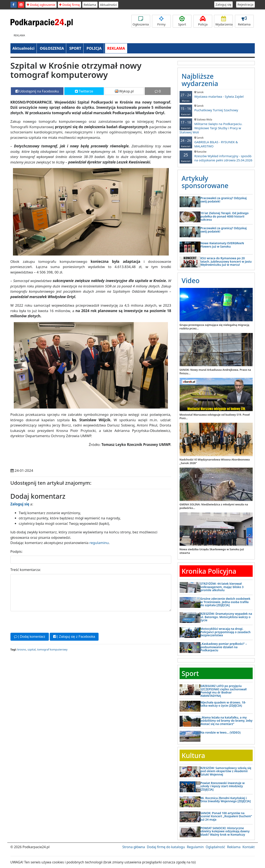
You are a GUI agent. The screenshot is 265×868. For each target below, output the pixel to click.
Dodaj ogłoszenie (41, 5)
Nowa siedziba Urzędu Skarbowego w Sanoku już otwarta (212, 551)
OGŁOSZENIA (52, 48)
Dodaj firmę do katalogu (166, 847)
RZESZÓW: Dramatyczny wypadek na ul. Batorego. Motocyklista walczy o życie (226, 617)
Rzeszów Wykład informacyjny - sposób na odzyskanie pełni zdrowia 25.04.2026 (216, 156)
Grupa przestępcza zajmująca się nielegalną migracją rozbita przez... (214, 327)
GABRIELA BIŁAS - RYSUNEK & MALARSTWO (216, 142)
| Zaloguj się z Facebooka (74, 637)
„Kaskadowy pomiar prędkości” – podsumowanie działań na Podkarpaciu (224, 647)
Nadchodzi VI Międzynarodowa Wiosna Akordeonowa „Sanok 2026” (215, 461)
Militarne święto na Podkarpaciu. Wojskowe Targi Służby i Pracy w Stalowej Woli (216, 126)
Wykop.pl (124, 91)
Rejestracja (245, 4)
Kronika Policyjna (209, 571)
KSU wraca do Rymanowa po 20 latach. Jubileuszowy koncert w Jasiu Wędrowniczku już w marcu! (226, 261)
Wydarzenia (224, 21)
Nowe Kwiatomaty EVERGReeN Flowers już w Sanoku (222, 245)
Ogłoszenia (141, 21)
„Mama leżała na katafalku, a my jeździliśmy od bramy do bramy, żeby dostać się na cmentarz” (226, 721)
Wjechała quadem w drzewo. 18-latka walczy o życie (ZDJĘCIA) (223, 704)
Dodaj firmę (69, 5)
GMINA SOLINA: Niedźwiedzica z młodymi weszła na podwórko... (214, 506)
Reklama (90, 5)
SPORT (75, 48)
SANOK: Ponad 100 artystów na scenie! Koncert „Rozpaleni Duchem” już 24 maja (226, 816)
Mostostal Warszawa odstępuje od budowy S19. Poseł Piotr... (215, 416)
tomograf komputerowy (52, 649)
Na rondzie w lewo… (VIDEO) (221, 732)
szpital (32, 649)
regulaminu (99, 543)
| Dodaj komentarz (30, 637)
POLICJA (94, 48)
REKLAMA (116, 48)
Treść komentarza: (26, 570)
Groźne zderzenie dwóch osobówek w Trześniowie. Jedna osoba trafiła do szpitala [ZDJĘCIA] (225, 602)
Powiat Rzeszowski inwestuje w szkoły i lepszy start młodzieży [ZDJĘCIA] (223, 786)
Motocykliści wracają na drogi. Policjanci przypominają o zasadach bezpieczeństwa (226, 632)
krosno (22, 649)
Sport (182, 21)
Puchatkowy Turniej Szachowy (216, 108)
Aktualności (108, 5)
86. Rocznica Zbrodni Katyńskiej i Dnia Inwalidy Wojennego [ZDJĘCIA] (226, 800)
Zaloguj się (223, 4)
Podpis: (17, 551)
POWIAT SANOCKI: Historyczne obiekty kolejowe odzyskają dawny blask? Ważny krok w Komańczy (225, 831)
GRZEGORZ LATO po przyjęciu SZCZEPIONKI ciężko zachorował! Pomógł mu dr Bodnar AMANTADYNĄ (224, 691)
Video (191, 280)
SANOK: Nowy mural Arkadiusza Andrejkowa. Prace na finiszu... (215, 371)
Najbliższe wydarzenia (200, 80)
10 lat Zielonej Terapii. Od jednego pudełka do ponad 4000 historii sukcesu (225, 216)
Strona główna (134, 847)
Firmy (161, 21)
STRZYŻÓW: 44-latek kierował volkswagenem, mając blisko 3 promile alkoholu (222, 587)
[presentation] (42, 621)
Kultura (193, 755)
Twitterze (84, 91)
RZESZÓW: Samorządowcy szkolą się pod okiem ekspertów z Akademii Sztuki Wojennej (226, 771)
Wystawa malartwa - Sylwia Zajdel (216, 94)
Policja (203, 21)
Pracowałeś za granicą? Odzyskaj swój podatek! (224, 200)
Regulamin (195, 847)
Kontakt (249, 847)
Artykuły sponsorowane (205, 182)
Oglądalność (215, 847)
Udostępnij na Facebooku (37, 91)
